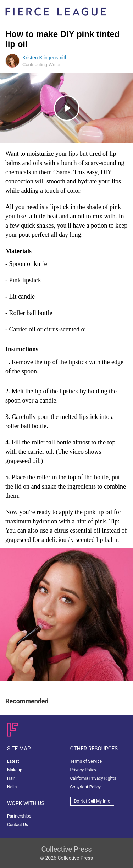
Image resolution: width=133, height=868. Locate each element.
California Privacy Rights (93, 778)
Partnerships (19, 816)
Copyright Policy (85, 787)
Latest (13, 761)
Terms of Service (86, 761)
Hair (11, 778)
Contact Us (18, 825)
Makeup (15, 770)
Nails (12, 787)
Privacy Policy (83, 770)
